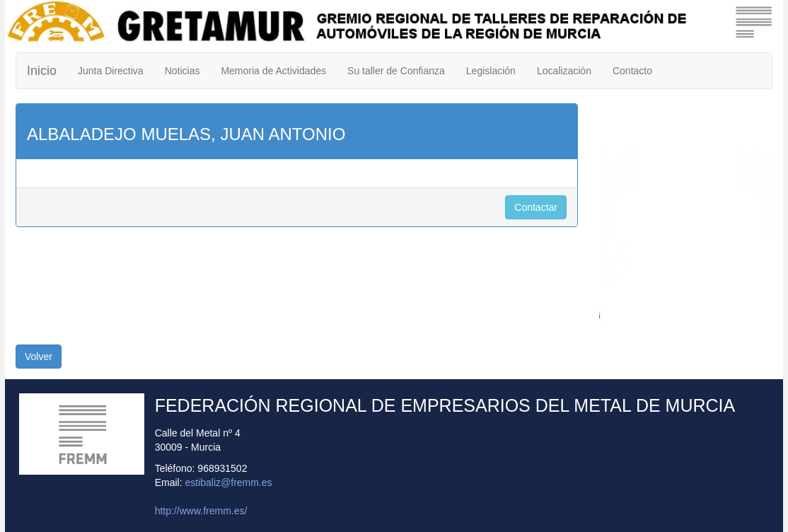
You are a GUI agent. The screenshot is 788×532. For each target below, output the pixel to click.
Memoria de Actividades (273, 71)
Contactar (536, 207)
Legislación (491, 71)
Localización (564, 71)
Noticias (182, 71)
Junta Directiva (111, 71)
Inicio (42, 71)
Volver (39, 357)
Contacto (632, 71)
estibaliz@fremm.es (228, 482)
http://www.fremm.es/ (201, 511)
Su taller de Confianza (396, 71)
